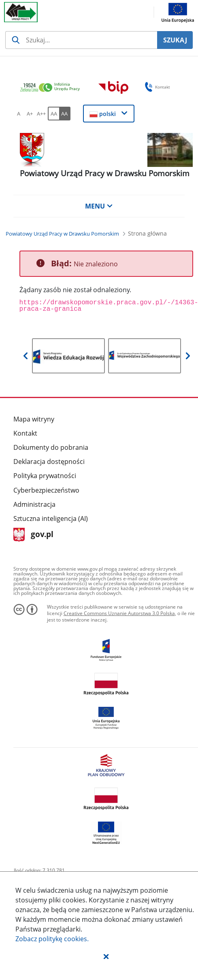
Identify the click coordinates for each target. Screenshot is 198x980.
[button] (106, 956)
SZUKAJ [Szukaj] (175, 40)
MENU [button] (99, 206)
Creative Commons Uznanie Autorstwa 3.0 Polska (119, 613)
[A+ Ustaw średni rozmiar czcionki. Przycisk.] (30, 114)
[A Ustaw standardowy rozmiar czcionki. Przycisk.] (19, 114)
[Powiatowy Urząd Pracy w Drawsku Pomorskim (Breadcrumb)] (62, 234)
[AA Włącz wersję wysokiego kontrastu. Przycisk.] (65, 114)
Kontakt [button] (156, 87)
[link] (52, 88)
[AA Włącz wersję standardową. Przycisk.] (53, 114)
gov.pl (33, 535)
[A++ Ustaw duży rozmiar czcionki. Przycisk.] (41, 114)
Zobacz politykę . (52, 939)
